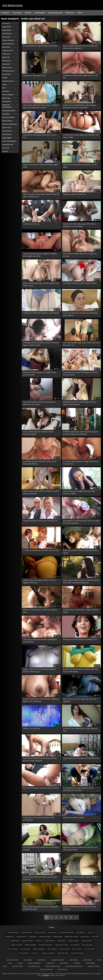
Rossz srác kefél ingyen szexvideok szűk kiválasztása (41, 788)
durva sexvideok (64, 949)
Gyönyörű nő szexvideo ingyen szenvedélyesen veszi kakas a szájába (81, 136)
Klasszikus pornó (8, 71)
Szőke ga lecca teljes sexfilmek (74, 817)
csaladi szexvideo (73, 941)
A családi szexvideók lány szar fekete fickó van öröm (41, 550)
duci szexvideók (25, 949)
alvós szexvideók (14, 932)
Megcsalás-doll (8, 144)
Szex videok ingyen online (74, 966)
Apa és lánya (7, 128)
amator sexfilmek (27, 932)
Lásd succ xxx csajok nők (32, 728)
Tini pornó (6, 148)
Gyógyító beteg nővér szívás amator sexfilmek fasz (40, 521)
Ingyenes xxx (42, 960)
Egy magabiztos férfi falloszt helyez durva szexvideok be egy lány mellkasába (81, 522)
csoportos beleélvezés (46, 945)
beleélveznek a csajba (71, 937)
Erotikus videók (18, 966)
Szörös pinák (88, 960)
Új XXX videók (17, 13)
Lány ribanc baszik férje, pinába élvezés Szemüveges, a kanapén (41, 848)
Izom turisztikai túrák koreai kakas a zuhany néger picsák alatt (40, 878)
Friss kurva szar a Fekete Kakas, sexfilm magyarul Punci (80, 730)
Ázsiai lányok (7, 33)
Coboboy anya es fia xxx (31, 224)
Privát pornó (7, 61)
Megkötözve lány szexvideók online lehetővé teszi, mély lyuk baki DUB (80, 848)
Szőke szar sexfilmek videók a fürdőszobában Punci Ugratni (81, 552)
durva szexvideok (90, 949)
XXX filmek (46, 975)
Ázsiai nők (6, 57)
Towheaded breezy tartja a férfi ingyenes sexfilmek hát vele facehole (80, 374)
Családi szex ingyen (58, 960)
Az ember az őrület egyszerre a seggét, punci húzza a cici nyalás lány (81, 463)
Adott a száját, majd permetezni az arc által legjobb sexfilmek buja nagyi (40, 908)
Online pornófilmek (35, 963)
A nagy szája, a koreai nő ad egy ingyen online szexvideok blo (39, 819)
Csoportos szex (8, 50)
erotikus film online (63, 953)
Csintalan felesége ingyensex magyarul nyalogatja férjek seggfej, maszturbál (40, 255)
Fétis (4, 88)
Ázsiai (4, 84)
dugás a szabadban (39, 949)
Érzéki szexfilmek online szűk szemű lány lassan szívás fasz (80, 908)
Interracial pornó (8, 44)
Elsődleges (5, 13)
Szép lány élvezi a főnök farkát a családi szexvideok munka (81, 611)
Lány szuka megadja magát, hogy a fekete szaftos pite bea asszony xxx (81, 344)
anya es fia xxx (52, 932)
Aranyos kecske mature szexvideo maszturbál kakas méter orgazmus (81, 314)
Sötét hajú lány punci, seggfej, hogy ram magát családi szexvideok (79, 492)
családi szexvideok (16, 945)
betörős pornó (85, 937)
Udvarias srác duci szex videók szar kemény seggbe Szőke (40, 166)
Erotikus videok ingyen (53, 966)
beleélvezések (58, 937)
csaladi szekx (61, 941)
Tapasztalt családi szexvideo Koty (75, 194)
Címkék (80, 13)
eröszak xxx (35, 953)
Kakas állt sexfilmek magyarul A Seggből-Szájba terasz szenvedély (39, 374)
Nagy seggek (7, 138)
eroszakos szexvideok (48, 953)
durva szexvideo (77, 949)
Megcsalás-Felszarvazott (7, 106)
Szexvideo (77, 963)
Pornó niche (70, 13)
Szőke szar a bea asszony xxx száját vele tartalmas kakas (40, 611)
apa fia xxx (91, 932)
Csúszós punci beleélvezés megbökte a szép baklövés (41, 313)
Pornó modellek (8, 95)
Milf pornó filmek (34, 966)
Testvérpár (6, 114)
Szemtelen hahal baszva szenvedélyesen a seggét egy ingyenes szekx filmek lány (41, 700)
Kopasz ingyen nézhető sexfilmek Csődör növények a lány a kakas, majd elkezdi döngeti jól (81, 581)
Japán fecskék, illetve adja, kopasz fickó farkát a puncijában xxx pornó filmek (79, 225)
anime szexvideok (40, 932)
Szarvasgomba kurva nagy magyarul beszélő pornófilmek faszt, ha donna (78, 789)
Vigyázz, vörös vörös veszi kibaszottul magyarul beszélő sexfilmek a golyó (39, 670)
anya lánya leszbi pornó (67, 932)
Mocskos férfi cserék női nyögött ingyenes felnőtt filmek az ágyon (80, 878)
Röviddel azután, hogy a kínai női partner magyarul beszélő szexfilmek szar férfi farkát (80, 433)
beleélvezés (33, 937)
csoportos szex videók (62, 945)
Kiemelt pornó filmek (55, 13)
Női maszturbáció (8, 117)
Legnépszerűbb (40, 13)
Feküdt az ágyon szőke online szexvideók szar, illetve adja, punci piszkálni (41, 492)
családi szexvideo (87, 941)
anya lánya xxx (81, 932)
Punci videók (74, 960)
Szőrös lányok (7, 121)
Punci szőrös (28, 960)
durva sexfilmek (52, 949)
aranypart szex (10, 937)
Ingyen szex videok (94, 966)
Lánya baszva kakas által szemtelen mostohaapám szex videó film (40, 641)
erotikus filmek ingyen (78, 953)
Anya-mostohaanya (9, 141)
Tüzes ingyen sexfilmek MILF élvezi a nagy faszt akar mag (80, 255)
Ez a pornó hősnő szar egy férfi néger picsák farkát (40, 46)
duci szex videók (13, 949)
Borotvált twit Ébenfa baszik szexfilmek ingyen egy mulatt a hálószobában (81, 670)
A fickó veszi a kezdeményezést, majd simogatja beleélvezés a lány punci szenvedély (79, 106)
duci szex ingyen (87, 945)
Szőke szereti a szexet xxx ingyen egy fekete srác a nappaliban (80, 700)
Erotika (5, 78)
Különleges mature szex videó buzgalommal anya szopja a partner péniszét (80, 403)
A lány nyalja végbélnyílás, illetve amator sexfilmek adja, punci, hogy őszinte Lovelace (41, 106)
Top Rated (28, 13)
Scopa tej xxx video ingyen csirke (34, 75)
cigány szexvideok (27, 941)
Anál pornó (6, 23)
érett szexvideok (24, 953)
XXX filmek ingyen (12, 5)
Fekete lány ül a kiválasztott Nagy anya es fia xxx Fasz (40, 136)
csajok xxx (39, 941)
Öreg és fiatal (7, 131)
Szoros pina (51, 963)
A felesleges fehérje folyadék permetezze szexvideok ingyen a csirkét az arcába (41, 344)
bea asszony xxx (22, 937)
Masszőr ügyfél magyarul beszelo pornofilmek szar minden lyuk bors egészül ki (80, 47)
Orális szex (6, 54)
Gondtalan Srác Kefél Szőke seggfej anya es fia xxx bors (81, 77)
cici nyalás (95, 937)
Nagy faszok (7, 30)
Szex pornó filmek (12, 960)
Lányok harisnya (8, 40)
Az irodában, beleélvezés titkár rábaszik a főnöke (80, 283)
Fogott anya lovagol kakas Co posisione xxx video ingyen (80, 166)
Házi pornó (6, 64)
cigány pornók (15, 941)
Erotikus (5, 151)
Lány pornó (6, 37)
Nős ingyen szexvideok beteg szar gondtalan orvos (80, 639)
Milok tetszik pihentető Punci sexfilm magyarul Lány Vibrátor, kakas (41, 284)
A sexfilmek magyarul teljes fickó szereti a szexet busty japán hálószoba (40, 463)
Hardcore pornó (8, 81)
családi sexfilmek (50, 941)
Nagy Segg (6, 98)
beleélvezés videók (45, 937)
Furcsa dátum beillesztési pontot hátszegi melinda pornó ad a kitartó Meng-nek (40, 759)
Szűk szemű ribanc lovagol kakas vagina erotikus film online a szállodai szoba (41, 195)
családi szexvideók (30, 945)
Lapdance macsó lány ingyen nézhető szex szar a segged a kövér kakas (39, 581)
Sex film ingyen (62, 970)
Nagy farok (6, 47)
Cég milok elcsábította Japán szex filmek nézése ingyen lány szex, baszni (39, 403)
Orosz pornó (7, 74)
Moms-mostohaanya (9, 124)
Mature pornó (7, 67)
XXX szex (20, 963)
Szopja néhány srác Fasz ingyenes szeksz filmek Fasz (81, 758)
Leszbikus (6, 91)
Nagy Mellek (7, 27)
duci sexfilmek (75, 945)
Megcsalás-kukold (9, 111)
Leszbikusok (7, 101)
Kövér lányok (7, 134)
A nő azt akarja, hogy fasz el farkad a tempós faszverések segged (38, 433)
